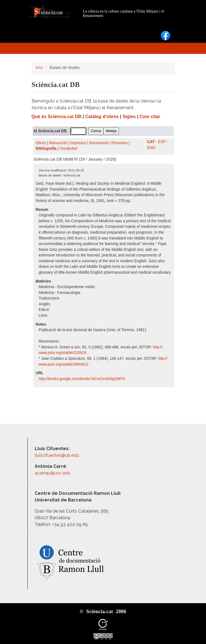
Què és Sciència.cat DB (57, 117)
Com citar (150, 117)
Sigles (129, 117)
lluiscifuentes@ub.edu (57, 455)
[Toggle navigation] (167, 48)
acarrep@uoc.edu (53, 473)
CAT (151, 142)
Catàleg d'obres (102, 117)
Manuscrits (58, 143)
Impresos (78, 143)
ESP (162, 142)
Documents (99, 143)
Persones (120, 143)
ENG (151, 148)
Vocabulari (68, 148)
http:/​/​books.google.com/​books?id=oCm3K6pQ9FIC (83, 379)
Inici (39, 67)
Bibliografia (46, 148)
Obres (41, 143)
